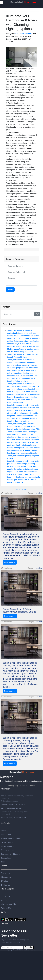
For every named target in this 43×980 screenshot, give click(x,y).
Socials (4, 866)
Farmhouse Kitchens (24, 34)
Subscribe (29, 947)
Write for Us (6, 908)
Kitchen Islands (7, 842)
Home (3, 831)
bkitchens (39, 493)
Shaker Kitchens (7, 846)
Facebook (5, 873)
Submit (10, 289)
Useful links (5, 823)
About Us (4, 900)
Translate (5, 923)
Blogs (3, 862)
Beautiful (23, 2)
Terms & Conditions (9, 804)
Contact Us (5, 896)
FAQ (21, 808)
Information (5, 789)
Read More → (10, 562)
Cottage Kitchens (8, 850)
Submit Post (6, 835)
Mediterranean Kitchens (11, 838)
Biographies (6, 858)
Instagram (6, 877)
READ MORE (22, 490)
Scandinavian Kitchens (10, 854)
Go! (37, 314)
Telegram (5, 885)
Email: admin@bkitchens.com (13, 817)
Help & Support (7, 889)
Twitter (4, 881)
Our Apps (5, 912)
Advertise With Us (8, 904)
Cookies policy (12, 808)
